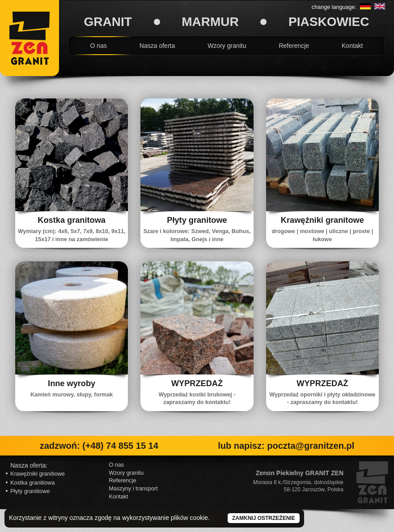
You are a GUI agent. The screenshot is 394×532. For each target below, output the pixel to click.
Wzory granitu (227, 46)
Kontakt (352, 46)
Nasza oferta (157, 46)
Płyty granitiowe (30, 491)
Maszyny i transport (133, 489)
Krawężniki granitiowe (38, 474)
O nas (99, 46)
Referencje (294, 46)
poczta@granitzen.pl (311, 446)
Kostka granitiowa (32, 483)
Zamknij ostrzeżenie (264, 518)
